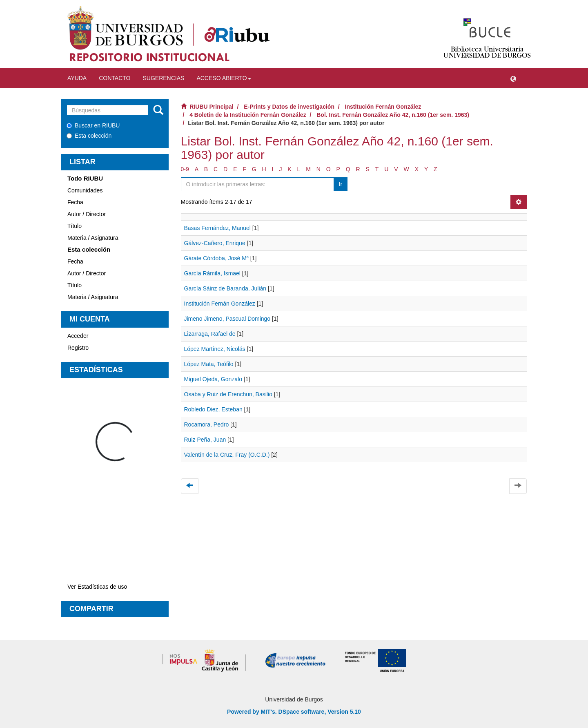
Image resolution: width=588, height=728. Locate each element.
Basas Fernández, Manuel (217, 228)
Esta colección (89, 136)
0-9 (185, 169)
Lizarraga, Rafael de (210, 334)
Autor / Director (87, 214)
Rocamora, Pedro (207, 424)
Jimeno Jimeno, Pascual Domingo (227, 319)
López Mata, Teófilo (209, 364)
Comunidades (85, 190)
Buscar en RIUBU (93, 125)
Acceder (78, 336)
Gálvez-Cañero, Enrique (215, 243)
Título (75, 226)
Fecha (75, 202)
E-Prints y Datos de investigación (289, 107)
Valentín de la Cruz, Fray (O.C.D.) (227, 455)
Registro (78, 348)
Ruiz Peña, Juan (205, 440)
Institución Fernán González (383, 107)
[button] (513, 78)
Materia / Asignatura (93, 238)
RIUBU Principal (211, 107)
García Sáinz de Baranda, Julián (225, 288)
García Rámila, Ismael (212, 273)
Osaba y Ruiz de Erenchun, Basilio (228, 394)
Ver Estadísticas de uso (97, 587)
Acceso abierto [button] (224, 78)
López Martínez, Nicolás (215, 349)
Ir (341, 184)
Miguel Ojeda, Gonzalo (213, 379)
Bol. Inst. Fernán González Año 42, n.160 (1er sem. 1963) (393, 115)
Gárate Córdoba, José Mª (216, 258)
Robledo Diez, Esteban (213, 409)
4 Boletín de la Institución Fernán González (248, 115)
